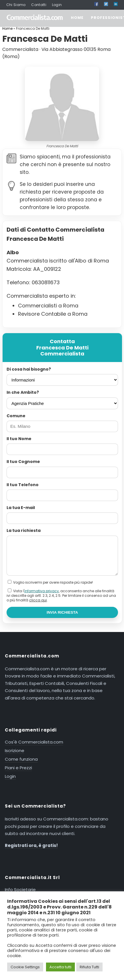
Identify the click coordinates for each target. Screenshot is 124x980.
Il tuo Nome (19, 439)
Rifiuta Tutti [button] (89, 967)
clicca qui (38, 600)
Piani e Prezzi (18, 768)
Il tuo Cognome (23, 462)
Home (7, 28)
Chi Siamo (16, 5)
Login (57, 5)
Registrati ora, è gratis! (31, 845)
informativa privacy (42, 591)
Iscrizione (15, 751)
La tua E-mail (21, 508)
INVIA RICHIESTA (62, 612)
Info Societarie (20, 889)
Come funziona (21, 759)
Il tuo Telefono (23, 485)
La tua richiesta (24, 530)
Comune (16, 416)
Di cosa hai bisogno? (29, 369)
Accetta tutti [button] (60, 967)
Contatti (39, 5)
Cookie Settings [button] (25, 967)
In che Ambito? (23, 392)
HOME (77, 18)
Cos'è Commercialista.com (34, 742)
